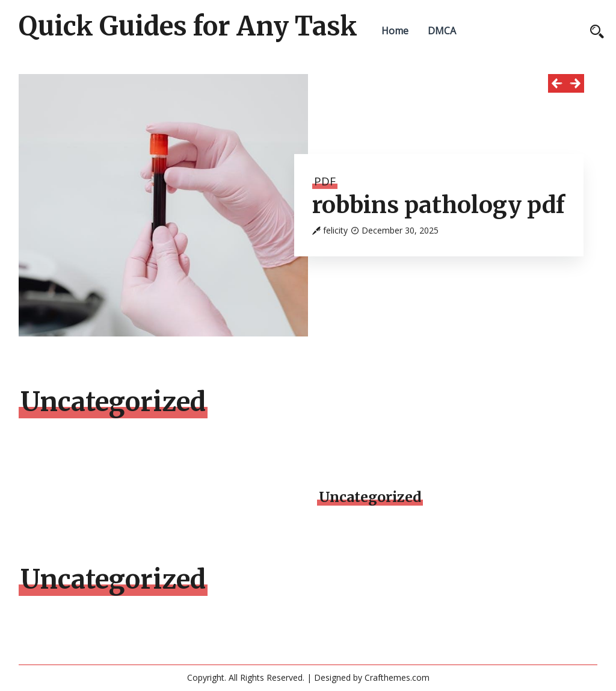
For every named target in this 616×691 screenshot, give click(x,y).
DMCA (442, 31)
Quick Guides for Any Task (188, 26)
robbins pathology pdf (439, 205)
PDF (325, 181)
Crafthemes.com (397, 677)
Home (395, 31)
